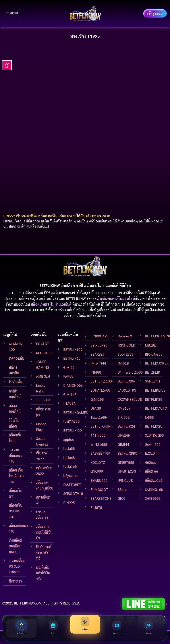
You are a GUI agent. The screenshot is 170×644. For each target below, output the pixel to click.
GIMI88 (69, 367)
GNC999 (97, 471)
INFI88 (96, 372)
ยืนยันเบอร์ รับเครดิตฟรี (44, 553)
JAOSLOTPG (127, 390)
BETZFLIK (153, 372)
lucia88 (69, 448)
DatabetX (125, 336)
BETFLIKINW (76, 298)
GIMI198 (97, 399)
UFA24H (124, 435)
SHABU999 (99, 480)
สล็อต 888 (98, 435)
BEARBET (98, 354)
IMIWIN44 (98, 363)
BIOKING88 (154, 354)
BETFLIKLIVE (155, 390)
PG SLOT (43, 344)
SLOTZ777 (126, 354)
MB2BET (151, 345)
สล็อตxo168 (154, 480)
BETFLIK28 (154, 399)
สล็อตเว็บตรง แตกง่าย (15, 511)
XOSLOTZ (98, 462)
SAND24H (153, 381)
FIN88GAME (100, 336)
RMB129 (124, 408)
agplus (69, 439)
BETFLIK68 (72, 358)
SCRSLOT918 (73, 493)
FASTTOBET (72, 484)
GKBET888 (126, 462)
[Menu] (13, 14)
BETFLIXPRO (128, 453)
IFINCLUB (125, 480)
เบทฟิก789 (71, 421)
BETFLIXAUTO (156, 408)
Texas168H (99, 417)
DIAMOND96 (73, 385)
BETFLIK (14, 293)
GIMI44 (123, 444)
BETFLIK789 (73, 349)
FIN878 (96, 507)
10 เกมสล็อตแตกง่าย (16, 455)
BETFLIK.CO (73, 430)
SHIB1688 (153, 498)
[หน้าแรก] (21, 628)
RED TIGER (44, 353)
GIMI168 (70, 394)
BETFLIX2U (154, 426)
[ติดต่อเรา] (149, 628)
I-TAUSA (70, 403)
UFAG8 (96, 408)
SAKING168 (154, 489)
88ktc (122, 489)
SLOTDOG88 (154, 435)
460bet (151, 462)
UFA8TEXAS (127, 471)
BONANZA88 (100, 390)
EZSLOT (151, 453)
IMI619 (123, 363)
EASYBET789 (100, 453)
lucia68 (69, 457)
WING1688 (99, 444)
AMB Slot (43, 376)
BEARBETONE (101, 498)
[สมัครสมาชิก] (85, 624)
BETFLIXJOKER (157, 363)
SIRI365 (124, 417)
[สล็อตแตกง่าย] (117, 628)
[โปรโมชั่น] (53, 628)
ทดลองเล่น (16, 358)
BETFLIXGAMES (75, 412)
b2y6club (71, 475)
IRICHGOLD (127, 345)
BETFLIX (103, 293)
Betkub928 (99, 345)
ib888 (149, 417)
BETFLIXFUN (101, 426)
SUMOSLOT (99, 489)
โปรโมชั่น (15, 382)
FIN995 (69, 502)
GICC (121, 498)
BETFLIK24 (126, 426)
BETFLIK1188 (101, 381)
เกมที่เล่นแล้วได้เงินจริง (43, 573)
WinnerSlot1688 (130, 372)
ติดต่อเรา (15, 581)
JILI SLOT (43, 400)
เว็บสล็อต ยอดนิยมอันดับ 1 (15, 546)
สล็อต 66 (152, 471)
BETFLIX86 (126, 381)
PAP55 (68, 376)
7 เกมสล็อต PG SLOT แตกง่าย (17, 566)
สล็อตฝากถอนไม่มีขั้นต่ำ (44, 532)
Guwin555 (153, 444)
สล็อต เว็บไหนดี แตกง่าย (16, 476)
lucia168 (70, 466)
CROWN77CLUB (130, 399)
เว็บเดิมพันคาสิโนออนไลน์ (116, 298)
